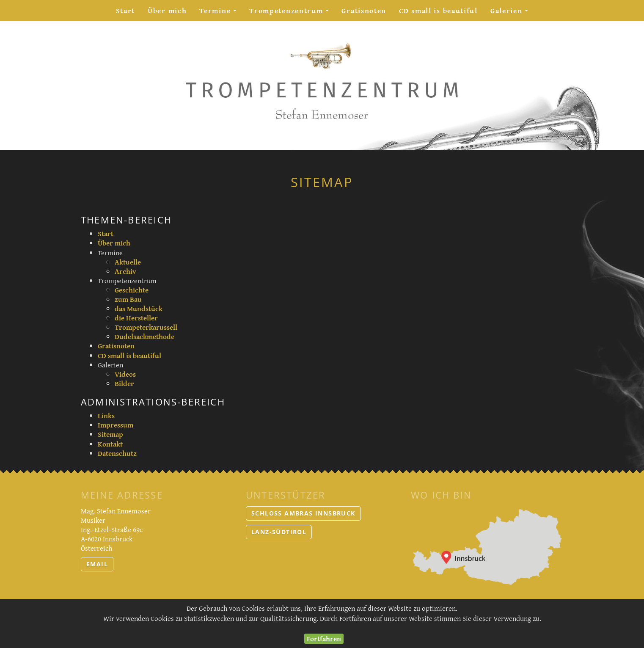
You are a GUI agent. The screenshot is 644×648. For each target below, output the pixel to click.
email (97, 564)
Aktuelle (128, 262)
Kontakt (110, 444)
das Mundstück (139, 308)
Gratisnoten (364, 10)
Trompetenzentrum (292, 13)
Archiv (125, 271)
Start (126, 10)
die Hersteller (136, 318)
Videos (125, 374)
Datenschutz (117, 453)
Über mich (167, 10)
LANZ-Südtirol (279, 532)
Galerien (513, 13)
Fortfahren (324, 639)
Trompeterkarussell (146, 327)
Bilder (124, 383)
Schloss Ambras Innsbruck (303, 513)
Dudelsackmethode (144, 336)
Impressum (116, 425)
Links (106, 415)
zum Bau (128, 299)
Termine (221, 13)
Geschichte (132, 290)
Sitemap (110, 434)
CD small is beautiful (438, 10)
